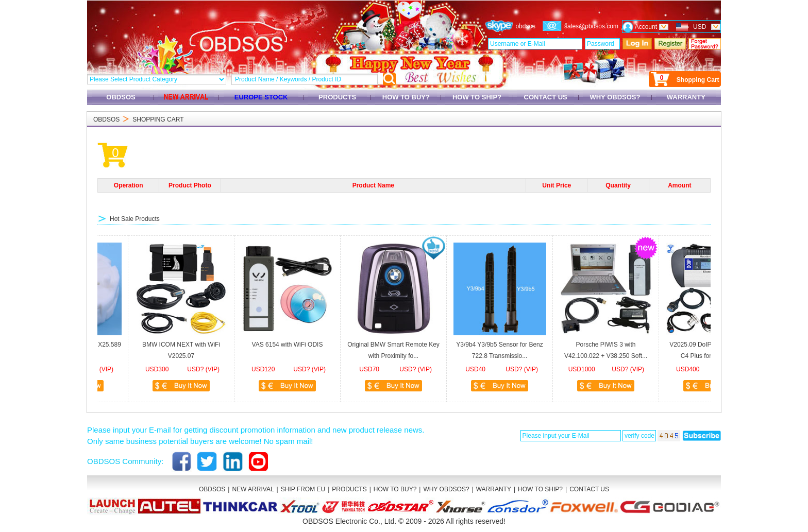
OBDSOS (121, 97)
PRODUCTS (337, 97)
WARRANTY (686, 97)
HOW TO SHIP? (477, 97)
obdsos (525, 26)
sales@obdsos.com (591, 26)
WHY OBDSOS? (615, 97)
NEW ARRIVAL (253, 489)
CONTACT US (545, 97)
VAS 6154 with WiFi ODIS (280, 345)
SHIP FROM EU (303, 489)
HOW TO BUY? (406, 97)
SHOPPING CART (158, 119)
